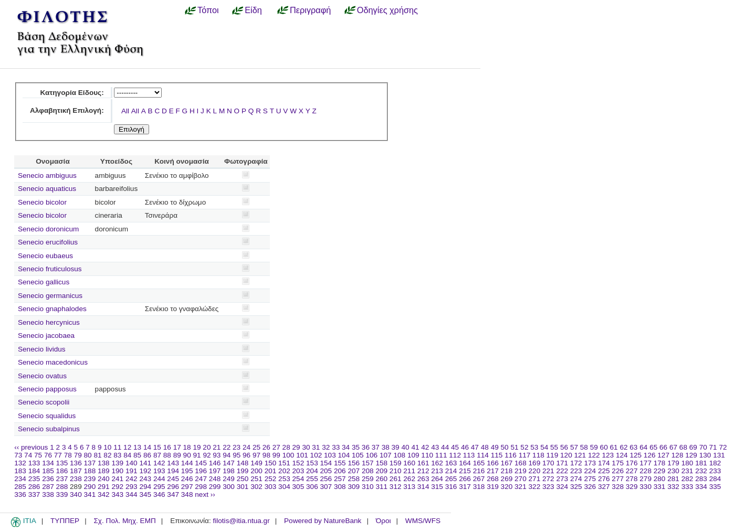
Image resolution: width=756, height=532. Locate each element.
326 (590, 487)
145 (201, 463)
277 (618, 479)
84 (127, 455)
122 (594, 455)
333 (687, 487)
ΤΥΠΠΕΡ (65, 521)
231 (687, 471)
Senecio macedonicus (53, 362)
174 (604, 463)
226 (618, 471)
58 (584, 447)
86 (147, 455)
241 (117, 479)
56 (564, 447)
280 (660, 479)
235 (34, 479)
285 (20, 487)
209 (381, 471)
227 (632, 471)
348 (187, 494)
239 (90, 479)
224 (590, 471)
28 (286, 447)
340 (76, 494)
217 (493, 471)
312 (396, 487)
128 (678, 455)
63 (633, 447)
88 (167, 455)
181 (701, 463)
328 (618, 487)
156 (354, 463)
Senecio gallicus (44, 282)
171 (562, 463)
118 (538, 455)
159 (396, 463)
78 (68, 455)
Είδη (253, 10)
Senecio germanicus (50, 296)
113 (469, 455)
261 (396, 479)
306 (312, 487)
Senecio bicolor (42, 202)
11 (117, 447)
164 (465, 463)
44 (445, 447)
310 (368, 487)
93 (217, 455)
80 (88, 455)
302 (256, 487)
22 (227, 447)
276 (604, 479)
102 (316, 455)
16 (167, 447)
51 (514, 447)
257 (340, 479)
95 (237, 455)
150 (271, 463)
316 (451, 487)
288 (62, 487)
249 (229, 479)
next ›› (205, 494)
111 (441, 455)
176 (632, 463)
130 (705, 455)
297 (187, 487)
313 (409, 487)
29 (296, 447)
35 (356, 447)
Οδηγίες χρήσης (387, 10)
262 (409, 479)
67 (673, 447)
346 (159, 494)
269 (507, 479)
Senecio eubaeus (45, 256)
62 (623, 447)
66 (663, 447)
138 (104, 463)
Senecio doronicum (48, 229)
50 (505, 447)
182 (715, 463)
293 (132, 487)
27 (276, 447)
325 (576, 487)
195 (187, 471)
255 (312, 479)
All (125, 111)
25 (256, 447)
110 (427, 455)
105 (358, 455)
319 (493, 487)
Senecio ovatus (42, 376)
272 (548, 479)
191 (132, 471)
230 (673, 471)
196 (201, 471)
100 (288, 455)
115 (497, 455)
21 (217, 447)
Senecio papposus (47, 389)
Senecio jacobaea (46, 336)
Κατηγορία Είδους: (72, 93)
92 (207, 455)
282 (687, 479)
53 (534, 447)
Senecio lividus (42, 349)
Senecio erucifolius (48, 242)
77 (58, 455)
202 (284, 471)
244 (159, 479)
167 (507, 463)
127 (663, 455)
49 (495, 447)
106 (371, 455)
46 (465, 447)
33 (336, 447)
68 (683, 447)
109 (413, 455)
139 (117, 463)
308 (340, 487)
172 (576, 463)
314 (423, 487)
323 (548, 487)
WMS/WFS (423, 521)
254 (298, 479)
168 (521, 463)
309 (354, 487)
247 (201, 479)
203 (298, 471)
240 (104, 479)
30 (306, 447)
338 (48, 494)
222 (562, 471)
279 (645, 479)
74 (28, 455)
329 (632, 487)
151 (284, 463)
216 (479, 471)
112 (455, 455)
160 (409, 463)
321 (521, 487)
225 (604, 471)
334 (701, 487)
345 (145, 494)
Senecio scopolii (44, 402)
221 (548, 471)
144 (187, 463)
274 (576, 479)
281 (673, 479)
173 (590, 463)
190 (117, 471)
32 (326, 447)
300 (229, 487)
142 (159, 463)
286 (34, 487)
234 (20, 479)
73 (18, 455)
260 (381, 479)
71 (713, 447)
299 (215, 487)
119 (553, 455)
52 (524, 447)
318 (479, 487)
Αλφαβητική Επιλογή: (67, 110)
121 (580, 455)
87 (157, 455)
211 (409, 471)
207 (354, 471)
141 (145, 463)
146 (215, 463)
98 (266, 455)
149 (256, 463)
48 (485, 447)
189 (104, 471)
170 (548, 463)
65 (653, 447)
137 (90, 463)
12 (127, 447)
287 (48, 487)
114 (483, 455)
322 (535, 487)
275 (590, 479)
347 (173, 494)
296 (173, 487)
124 (622, 455)
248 (215, 479)
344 (132, 494)
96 (246, 455)
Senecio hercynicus (49, 322)
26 (266, 447)
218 (507, 471)
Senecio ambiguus (47, 175)
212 (423, 471)
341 (90, 494)
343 (117, 494)
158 (381, 463)
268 (493, 479)
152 (298, 463)
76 (48, 455)
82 (107, 455)
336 (20, 494)
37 (376, 447)
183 (20, 471)
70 (703, 447)
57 (574, 447)
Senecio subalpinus (49, 429)
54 (544, 447)
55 (554, 447)
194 (173, 471)
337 (34, 494)
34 (346, 447)
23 (237, 447)
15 (157, 447)
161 (423, 463)
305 (298, 487)
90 (187, 455)
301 (243, 487)
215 (465, 471)
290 (90, 487)
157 (368, 463)
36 (366, 447)
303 (271, 487)
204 (312, 471)
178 (660, 463)
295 (159, 487)
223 (576, 471)
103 (330, 455)
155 (340, 463)
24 (246, 447)
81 (97, 455)
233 (715, 471)
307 (326, 487)
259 (368, 479)
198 (229, 471)
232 (701, 471)
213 (437, 471)
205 (326, 471)
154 (326, 463)
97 (256, 455)
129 (691, 455)
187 (76, 471)
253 (284, 479)
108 (399, 455)
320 (507, 487)
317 (465, 487)
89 (177, 455)
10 (107, 447)
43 (435, 447)
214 (451, 471)
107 (386, 455)
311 (381, 487)
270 (521, 479)
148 (243, 463)
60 (604, 447)
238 (76, 479)
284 (715, 479)
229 (660, 471)
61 (614, 447)
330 (645, 487)
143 (173, 463)
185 (48, 471)
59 (594, 447)
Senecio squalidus (47, 416)
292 (117, 487)
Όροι (384, 521)
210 (396, 471)
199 (243, 471)
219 (521, 471)
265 (451, 479)
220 (535, 471)
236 (48, 479)
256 (326, 479)
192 (145, 471)
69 (693, 447)
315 (437, 487)
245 (173, 479)
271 (535, 479)
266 (465, 479)
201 (271, 471)
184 (34, 471)
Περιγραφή (310, 10)
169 (535, 463)
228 (645, 471)
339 (62, 494)
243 (145, 479)
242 (132, 479)
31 (316, 447)
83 (117, 455)
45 (455, 447)
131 (719, 455)
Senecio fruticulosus (50, 269)
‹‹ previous (31, 447)
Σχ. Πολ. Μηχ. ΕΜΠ (124, 521)
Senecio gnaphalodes (52, 309)
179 (673, 463)
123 (608, 455)
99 (276, 455)
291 (104, 487)
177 (645, 463)
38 (386, 447)
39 (396, 447)
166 (493, 463)
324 (562, 487)
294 (145, 487)
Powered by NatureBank (323, 521)
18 (187, 447)
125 (636, 455)
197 (215, 471)
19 (197, 447)
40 (405, 447)
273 (562, 479)
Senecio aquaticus (47, 189)
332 (673, 487)
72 (723, 447)
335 (715, 487)
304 (284, 487)
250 (243, 479)
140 (132, 463)
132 (20, 463)
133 (34, 463)
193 (159, 471)
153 (312, 463)
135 (62, 463)
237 (62, 479)
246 (187, 479)
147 (229, 463)
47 (475, 447)
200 (256, 471)
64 (643, 447)
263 (423, 479)
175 (618, 463)
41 (415, 447)
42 (425, 447)
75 (38, 455)
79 (78, 455)
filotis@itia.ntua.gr (241, 521)
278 (632, 479)
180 (687, 463)
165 (479, 463)
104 (344, 455)
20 (207, 447)
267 (479, 479)
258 (354, 479)
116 (511, 455)
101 (302, 455)
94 (227, 455)
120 (566, 455)
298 (201, 487)
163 (451, 463)
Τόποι (208, 10)
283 (701, 479)
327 (604, 487)
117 (525, 455)
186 (62, 471)
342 (104, 494)
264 (437, 479)
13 (137, 447)
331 (660, 487)
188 (90, 471)
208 (368, 471)
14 (147, 447)
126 (650, 455)
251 (256, 479)
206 (340, 471)
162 (437, 463)
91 (197, 455)
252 (271, 479)
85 (137, 455)
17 (177, 447)
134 (48, 463)
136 (76, 463)
